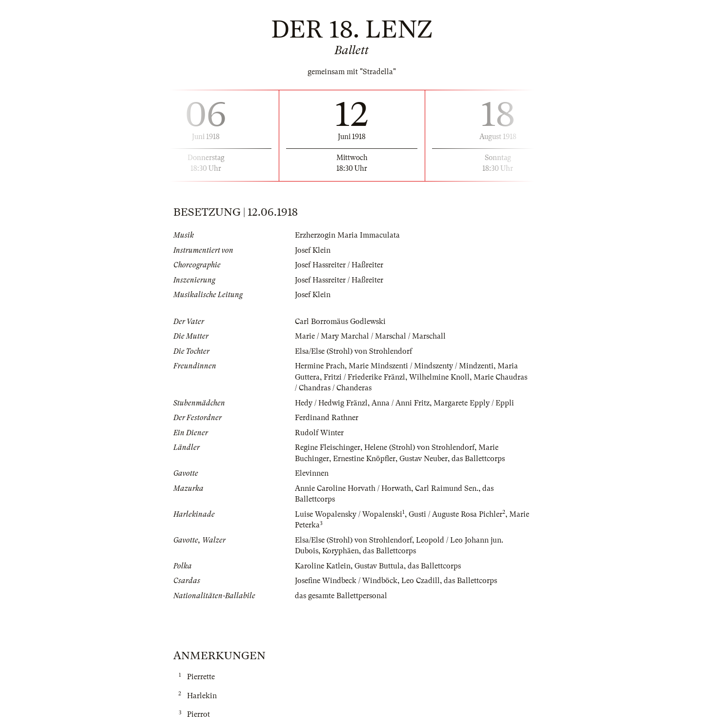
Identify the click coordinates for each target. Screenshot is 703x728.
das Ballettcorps (478, 459)
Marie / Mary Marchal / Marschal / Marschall (370, 336)
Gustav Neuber (424, 459)
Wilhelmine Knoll (439, 377)
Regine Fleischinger (328, 447)
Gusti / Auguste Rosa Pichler (455, 514)
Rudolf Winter (319, 433)
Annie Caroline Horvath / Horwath (353, 488)
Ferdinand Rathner (327, 418)
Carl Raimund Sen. (447, 488)
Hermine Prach (320, 366)
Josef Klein (313, 250)
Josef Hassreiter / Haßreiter (339, 265)
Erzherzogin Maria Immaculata (347, 235)
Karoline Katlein (323, 566)
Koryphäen (341, 551)
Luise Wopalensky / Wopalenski (349, 514)
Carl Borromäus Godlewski (340, 322)
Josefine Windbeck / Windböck (346, 581)
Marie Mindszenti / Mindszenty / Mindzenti (421, 366)
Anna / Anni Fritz (401, 403)
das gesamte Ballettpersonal (341, 596)
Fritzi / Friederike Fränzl (364, 377)
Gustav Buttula (379, 566)
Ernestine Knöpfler (364, 459)
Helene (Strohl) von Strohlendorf (419, 447)
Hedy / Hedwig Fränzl (331, 403)
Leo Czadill (421, 581)
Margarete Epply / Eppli (474, 403)
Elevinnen (312, 473)
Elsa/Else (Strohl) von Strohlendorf (353, 351)
